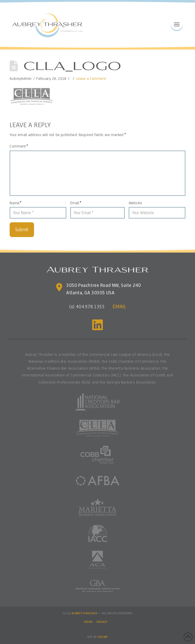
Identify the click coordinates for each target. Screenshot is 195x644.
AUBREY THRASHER (84, 613)
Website (135, 203)
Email (76, 203)
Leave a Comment (91, 78)
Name (15, 203)
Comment (19, 146)
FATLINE (103, 637)
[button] (177, 24)
